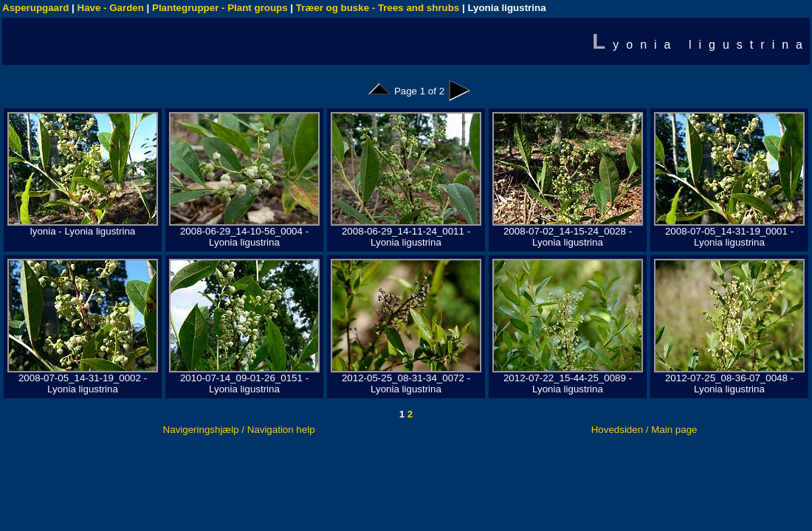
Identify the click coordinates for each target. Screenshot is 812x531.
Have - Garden (111, 8)
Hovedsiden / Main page (644, 430)
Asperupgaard (35, 8)
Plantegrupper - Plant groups (220, 8)
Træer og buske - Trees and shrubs (378, 8)
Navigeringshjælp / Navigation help (239, 430)
